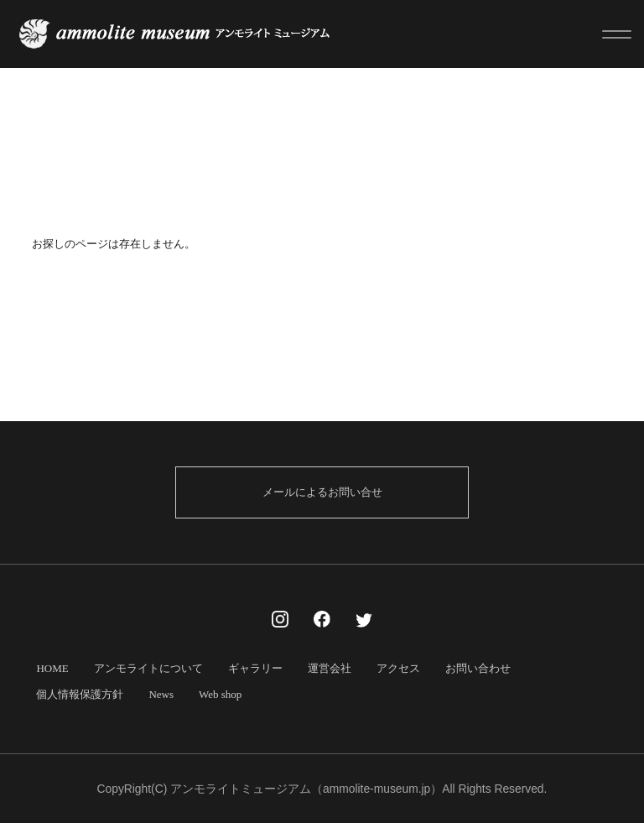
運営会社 (330, 668)
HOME (52, 668)
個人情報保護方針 (80, 694)
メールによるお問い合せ (322, 492)
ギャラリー (255, 668)
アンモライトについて (148, 668)
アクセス (398, 668)
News (161, 694)
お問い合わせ (478, 668)
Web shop (220, 694)
